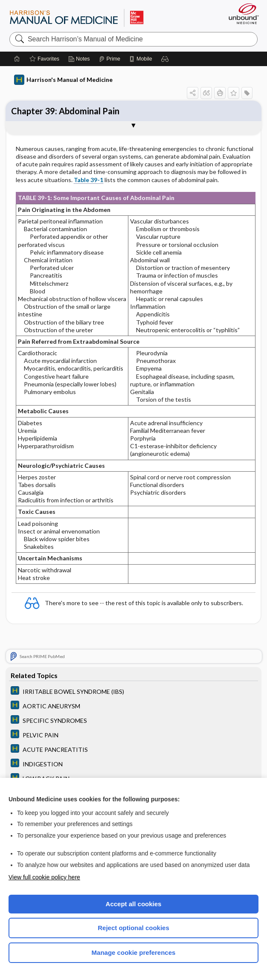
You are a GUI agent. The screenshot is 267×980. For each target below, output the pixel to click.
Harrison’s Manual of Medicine (77, 17)
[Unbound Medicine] (241, 14)
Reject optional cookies (133, 928)
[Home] (17, 59)
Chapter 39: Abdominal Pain (65, 111)
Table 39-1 (89, 180)
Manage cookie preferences (134, 952)
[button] (165, 59)
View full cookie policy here (44, 877)
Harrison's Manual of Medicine (63, 80)
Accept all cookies (134, 904)
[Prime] (110, 59)
